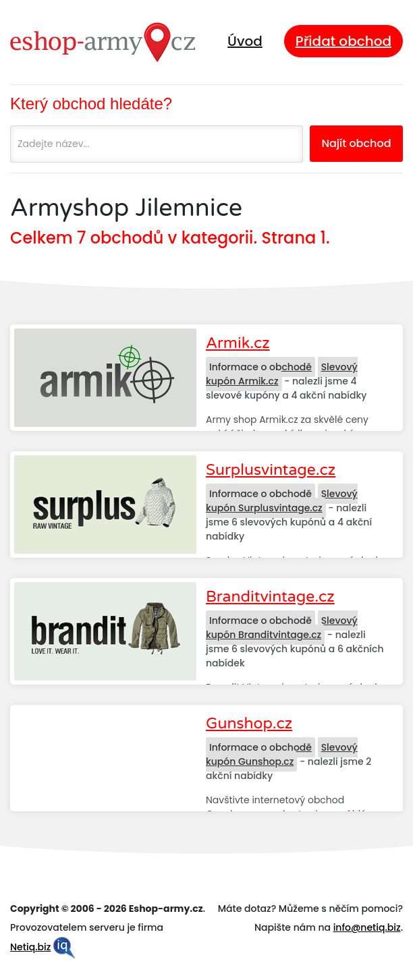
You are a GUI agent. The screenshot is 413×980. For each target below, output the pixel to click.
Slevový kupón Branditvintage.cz (282, 628)
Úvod (245, 41)
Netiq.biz (30, 947)
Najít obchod (356, 143)
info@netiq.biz (367, 927)
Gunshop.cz (249, 724)
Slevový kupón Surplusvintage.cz (282, 501)
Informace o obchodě (260, 367)
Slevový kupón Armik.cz (282, 374)
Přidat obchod (343, 41)
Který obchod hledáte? (91, 104)
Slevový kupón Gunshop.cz (282, 754)
